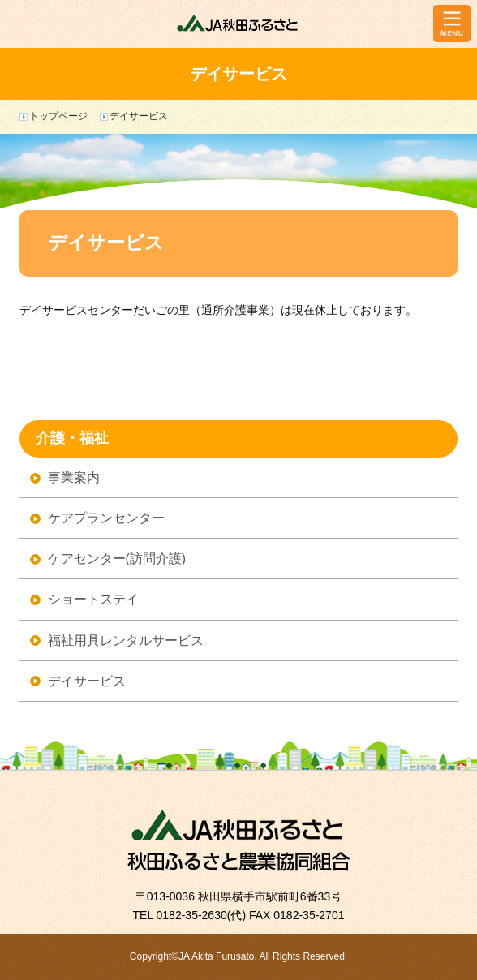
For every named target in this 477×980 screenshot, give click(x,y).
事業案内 (74, 477)
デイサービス (87, 681)
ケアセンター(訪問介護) (117, 559)
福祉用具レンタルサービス (126, 640)
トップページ (58, 116)
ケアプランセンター (106, 518)
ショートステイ (93, 599)
